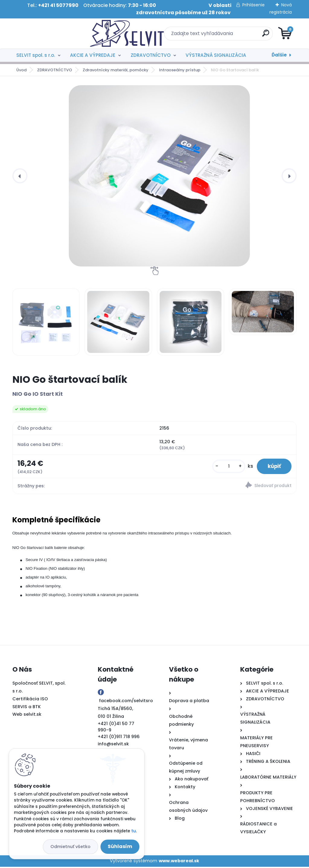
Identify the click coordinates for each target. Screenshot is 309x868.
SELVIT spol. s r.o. (36, 55)
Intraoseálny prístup (180, 70)
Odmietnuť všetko (70, 847)
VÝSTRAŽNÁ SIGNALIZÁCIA (216, 55)
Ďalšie (279, 55)
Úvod (21, 70)
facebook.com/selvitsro (126, 702)
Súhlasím (120, 846)
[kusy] (225, 467)
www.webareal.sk (179, 862)
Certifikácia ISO (30, 700)
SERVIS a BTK (27, 708)
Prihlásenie (253, 5)
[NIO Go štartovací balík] (159, 176)
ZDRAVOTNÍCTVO (151, 55)
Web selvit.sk (27, 716)
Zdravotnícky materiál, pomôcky (116, 70)
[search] (227, 35)
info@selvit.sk (113, 745)
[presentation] (20, 176)
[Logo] (49, 34)
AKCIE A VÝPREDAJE (93, 55)
